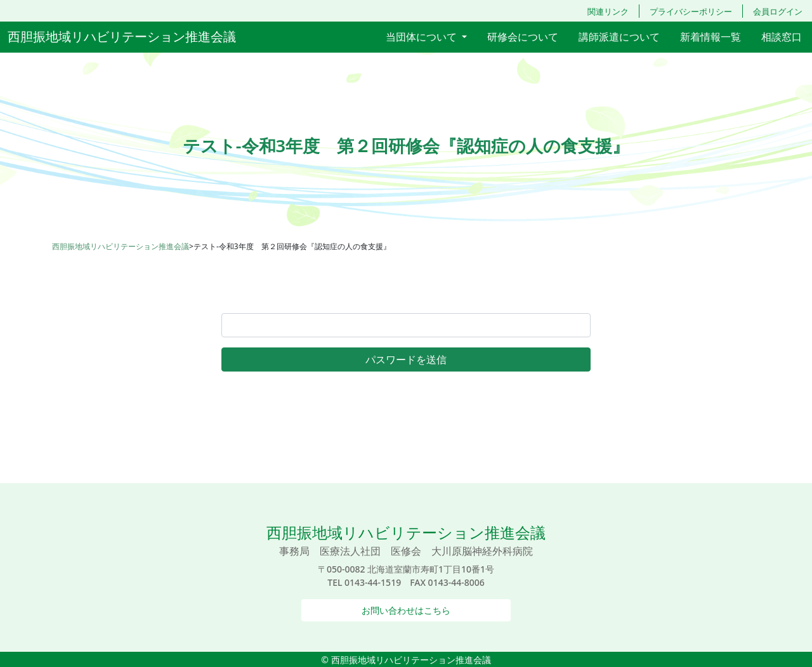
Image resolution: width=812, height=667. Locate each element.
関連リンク (608, 11)
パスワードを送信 (406, 359)
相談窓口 (782, 37)
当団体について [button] (422, 37)
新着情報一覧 (710, 37)
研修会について (523, 37)
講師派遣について (619, 37)
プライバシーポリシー (691, 11)
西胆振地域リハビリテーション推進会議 (122, 36)
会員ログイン (778, 11)
